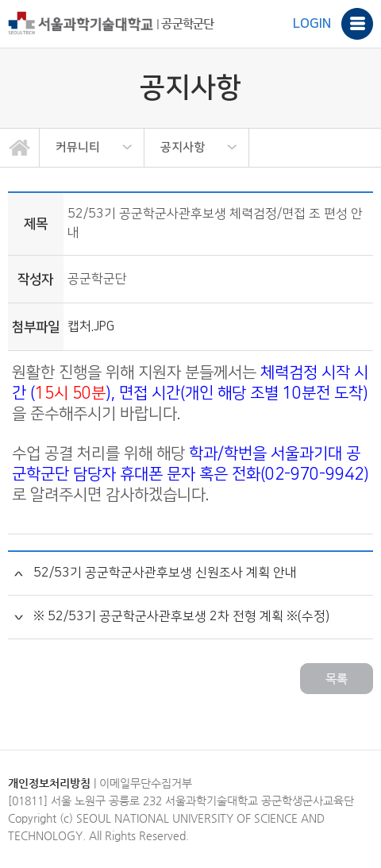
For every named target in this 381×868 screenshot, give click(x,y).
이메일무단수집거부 (146, 783)
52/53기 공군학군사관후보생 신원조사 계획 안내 (165, 573)
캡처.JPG (91, 327)
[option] (92, 148)
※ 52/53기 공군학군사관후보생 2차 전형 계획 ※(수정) (181, 617)
